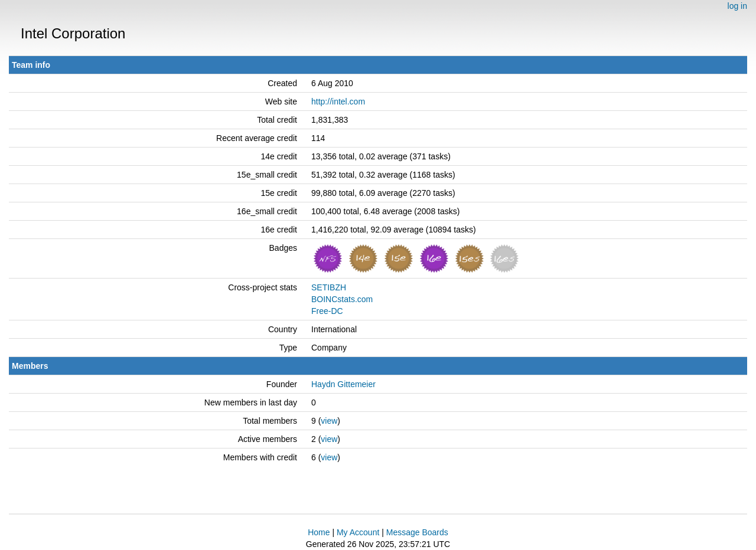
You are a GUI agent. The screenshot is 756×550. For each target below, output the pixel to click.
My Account (358, 532)
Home (319, 532)
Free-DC (327, 311)
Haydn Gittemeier (343, 384)
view (329, 421)
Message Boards (417, 532)
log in (737, 6)
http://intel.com (338, 102)
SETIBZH (329, 287)
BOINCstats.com (342, 299)
